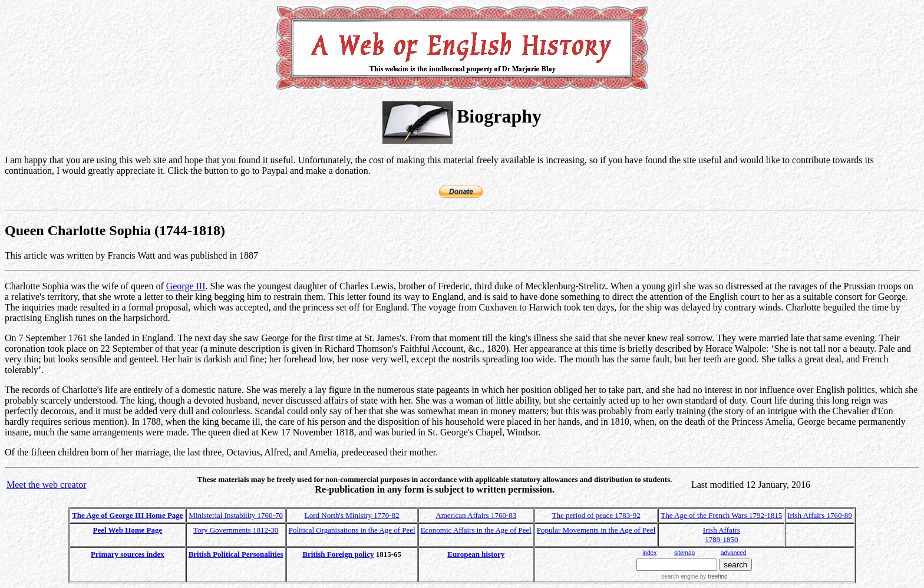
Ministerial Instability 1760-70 (236, 515)
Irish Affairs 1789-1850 (722, 535)
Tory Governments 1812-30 (236, 530)
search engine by (694, 577)
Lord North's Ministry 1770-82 (352, 515)
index (649, 553)
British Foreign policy (338, 554)
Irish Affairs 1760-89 (820, 515)
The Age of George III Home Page (127, 515)
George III (186, 286)
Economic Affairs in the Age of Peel (476, 530)
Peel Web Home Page (128, 530)
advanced (733, 553)
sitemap (684, 553)
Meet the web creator (46, 485)
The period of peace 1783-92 (596, 515)
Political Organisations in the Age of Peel (352, 530)
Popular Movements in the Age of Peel (596, 530)
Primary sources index (128, 554)
